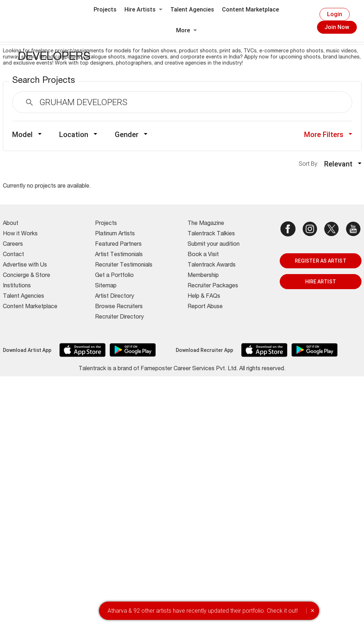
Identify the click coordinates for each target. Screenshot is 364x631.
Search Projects (44, 81)
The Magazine (206, 224)
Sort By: (311, 164)
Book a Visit (203, 255)
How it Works (20, 234)
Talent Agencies (192, 10)
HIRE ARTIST (321, 282)
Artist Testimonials (119, 255)
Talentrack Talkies (211, 234)
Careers (13, 245)
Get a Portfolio (114, 276)
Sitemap (106, 286)
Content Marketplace (250, 10)
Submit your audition (214, 245)
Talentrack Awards (212, 265)
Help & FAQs (204, 297)
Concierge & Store (27, 276)
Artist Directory (115, 297)
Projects (105, 10)
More (186, 30)
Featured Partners (118, 245)
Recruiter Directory (119, 317)
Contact (13, 255)
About (11, 224)
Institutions (17, 286)
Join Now (337, 27)
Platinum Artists (115, 234)
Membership (203, 276)
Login (335, 14)
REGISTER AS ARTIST (321, 261)
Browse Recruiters (119, 307)
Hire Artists (143, 10)
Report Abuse (205, 307)
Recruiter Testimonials (124, 265)
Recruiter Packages (213, 286)
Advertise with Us (25, 265)
